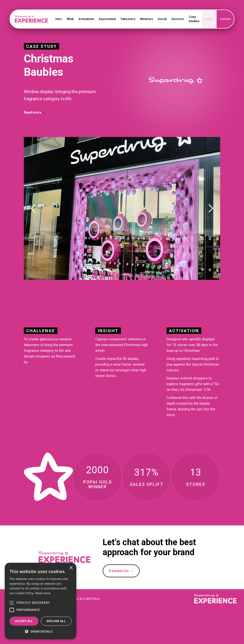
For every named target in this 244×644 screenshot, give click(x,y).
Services (178, 19)
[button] (33, 208)
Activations (86, 19)
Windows (147, 19)
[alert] (41, 601)
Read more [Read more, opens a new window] (43, 593)
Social (162, 19)
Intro (59, 19)
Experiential (107, 19)
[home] (31, 19)
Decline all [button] (56, 621)
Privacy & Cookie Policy (84, 599)
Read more (35, 112)
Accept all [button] (24, 621)
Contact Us (121, 571)
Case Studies (194, 19)
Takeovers (128, 19)
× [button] (71, 568)
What (70, 19)
